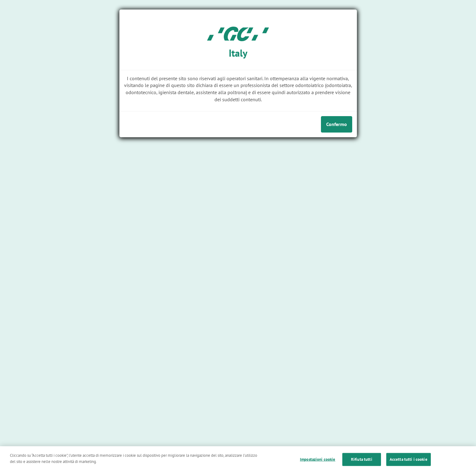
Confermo (337, 124)
